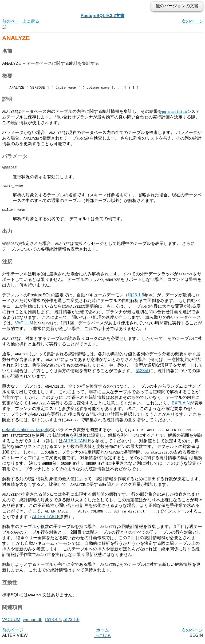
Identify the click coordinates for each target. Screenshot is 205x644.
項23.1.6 (136, 298)
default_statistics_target (25, 433)
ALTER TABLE (77, 444)
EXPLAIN (181, 406)
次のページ (192, 21)
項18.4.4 (53, 623)
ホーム (102, 633)
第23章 (142, 374)
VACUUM (24, 326)
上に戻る (31, 21)
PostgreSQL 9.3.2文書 (102, 16)
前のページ (13, 633)
